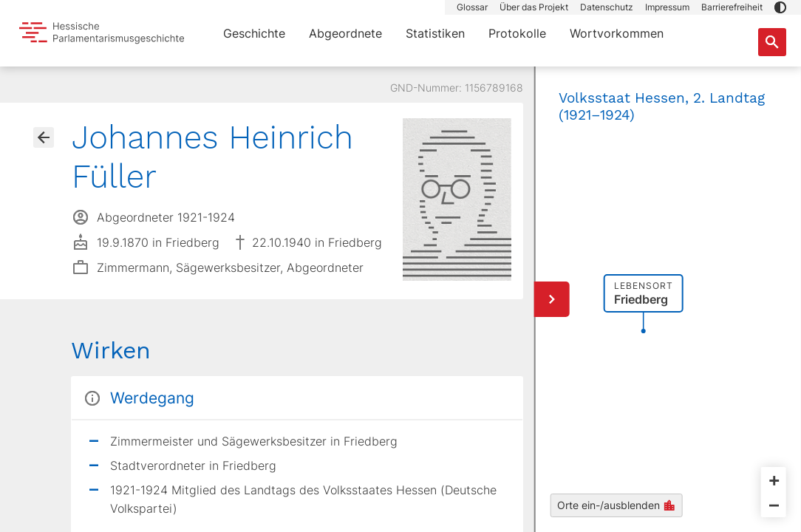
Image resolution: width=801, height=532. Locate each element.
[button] (780, 7)
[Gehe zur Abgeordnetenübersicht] (44, 137)
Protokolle (517, 33)
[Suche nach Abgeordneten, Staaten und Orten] (772, 42)
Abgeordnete (345, 33)
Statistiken (435, 33)
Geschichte (254, 33)
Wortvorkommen (617, 33)
